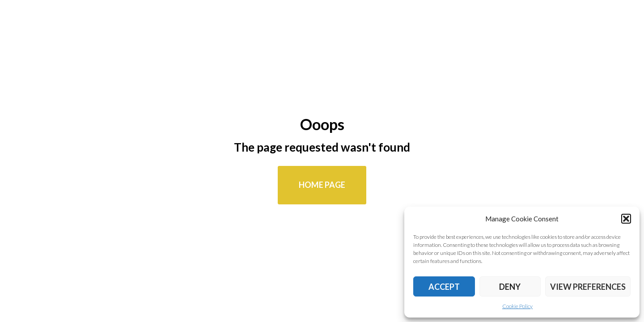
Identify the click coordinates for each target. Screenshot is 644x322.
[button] (626, 219)
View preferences (588, 287)
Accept (444, 287)
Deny (510, 287)
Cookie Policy (517, 306)
